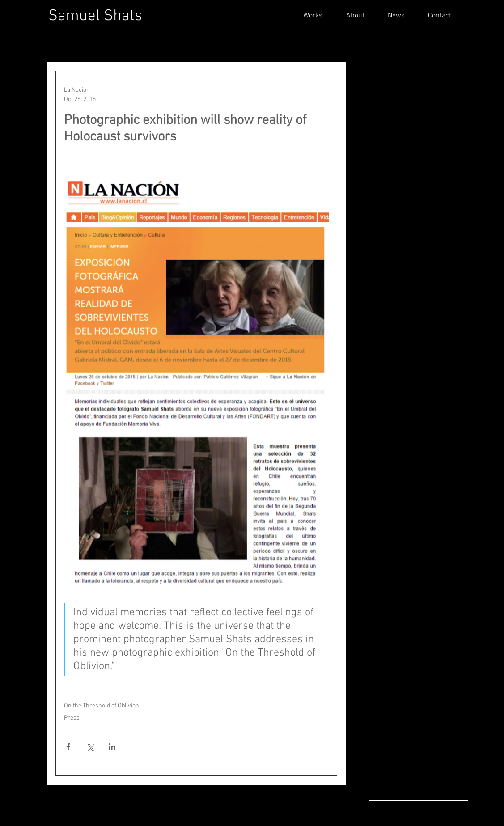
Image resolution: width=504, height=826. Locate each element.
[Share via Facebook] (68, 747)
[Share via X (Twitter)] (90, 747)
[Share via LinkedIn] (112, 747)
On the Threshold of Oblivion (102, 706)
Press (72, 718)
